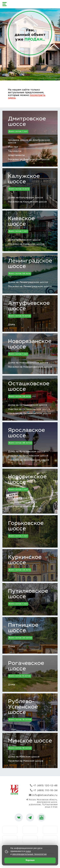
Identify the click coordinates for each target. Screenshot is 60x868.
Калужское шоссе (24, 179)
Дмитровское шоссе (27, 122)
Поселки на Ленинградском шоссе (30, 287)
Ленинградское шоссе (30, 264)
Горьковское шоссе (26, 526)
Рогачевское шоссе (26, 666)
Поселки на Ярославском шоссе (28, 460)
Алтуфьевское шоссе (29, 306)
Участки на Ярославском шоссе (28, 456)
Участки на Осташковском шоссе (29, 409)
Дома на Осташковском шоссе (28, 405)
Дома (11, 325)
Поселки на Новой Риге (23, 507)
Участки (13, 147)
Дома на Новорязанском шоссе (28, 363)
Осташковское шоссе (29, 387)
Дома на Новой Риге (21, 498)
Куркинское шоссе (25, 560)
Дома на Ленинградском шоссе (28, 282)
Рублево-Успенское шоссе (23, 707)
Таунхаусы (15, 151)
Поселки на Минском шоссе (26, 761)
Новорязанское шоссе (30, 344)
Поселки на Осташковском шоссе (29, 414)
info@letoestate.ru (43, 795)
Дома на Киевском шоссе (24, 240)
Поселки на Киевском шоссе (26, 244)
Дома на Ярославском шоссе (27, 452)
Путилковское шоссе (28, 594)
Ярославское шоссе (26, 433)
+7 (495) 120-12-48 (44, 786)
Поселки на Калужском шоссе (27, 202)
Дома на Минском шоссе (24, 757)
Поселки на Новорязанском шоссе (30, 367)
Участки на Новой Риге (22, 502)
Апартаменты (16, 155)
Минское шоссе (30, 741)
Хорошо (30, 860)
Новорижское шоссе (27, 480)
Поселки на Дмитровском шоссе (29, 160)
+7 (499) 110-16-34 (44, 790)
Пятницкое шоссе (23, 628)
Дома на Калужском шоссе (25, 198)
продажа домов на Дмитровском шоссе (29, 142)
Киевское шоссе (21, 222)
